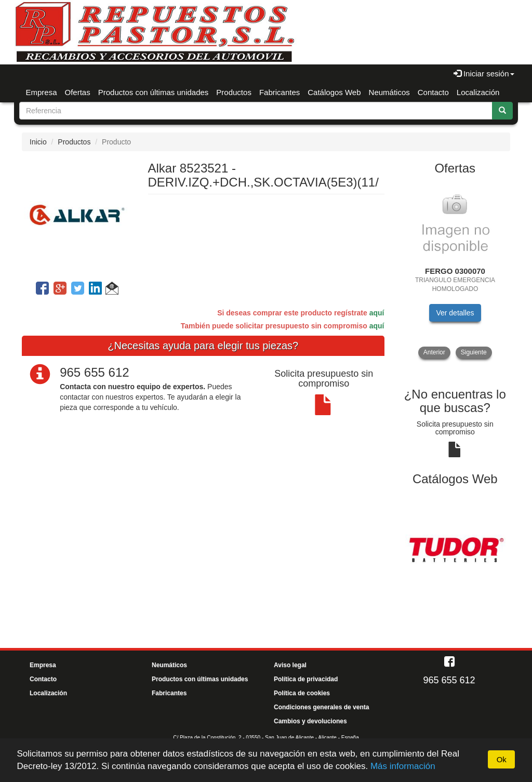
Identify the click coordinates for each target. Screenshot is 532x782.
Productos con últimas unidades (154, 92)
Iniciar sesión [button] (484, 74)
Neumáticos (389, 92)
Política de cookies (302, 693)
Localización (478, 92)
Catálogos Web (334, 92)
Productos (234, 92)
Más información (403, 766)
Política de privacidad (306, 679)
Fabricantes (280, 92)
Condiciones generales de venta (321, 707)
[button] (112, 290)
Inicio (38, 142)
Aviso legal (290, 665)
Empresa (42, 92)
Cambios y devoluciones (310, 721)
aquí (377, 313)
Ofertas (78, 92)
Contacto (433, 92)
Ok (502, 759)
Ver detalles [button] (455, 313)
